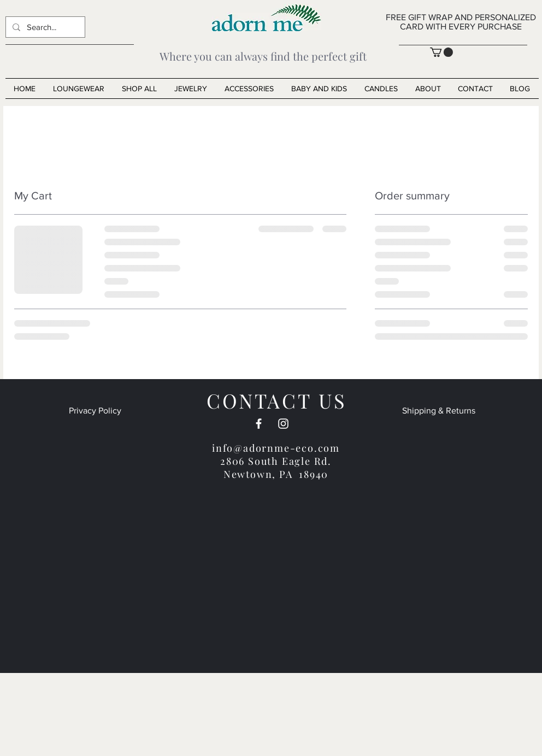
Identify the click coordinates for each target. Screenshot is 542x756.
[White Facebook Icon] (259, 424)
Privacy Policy (95, 411)
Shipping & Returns (439, 411)
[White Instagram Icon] (283, 424)
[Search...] (44, 27)
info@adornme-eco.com (276, 448)
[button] (441, 52)
